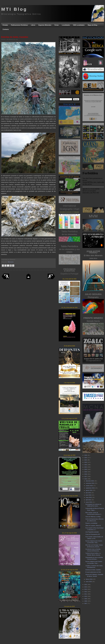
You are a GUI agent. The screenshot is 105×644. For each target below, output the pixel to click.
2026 (86, 455)
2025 (86, 458)
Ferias (57, 25)
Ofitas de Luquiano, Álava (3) (93, 526)
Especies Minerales (45, 25)
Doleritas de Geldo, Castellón (93, 570)
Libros (33, 25)
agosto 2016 (89, 490)
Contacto (6, 29)
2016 (86, 479)
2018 (86, 474)
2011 (86, 594)
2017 (86, 476)
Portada (5, 25)
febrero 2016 (89, 579)
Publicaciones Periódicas (19, 25)
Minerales (11, 262)
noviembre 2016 (90, 483)
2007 (86, 603)
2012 (86, 592)
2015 (86, 585)
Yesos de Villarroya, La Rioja (93, 517)
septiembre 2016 (90, 488)
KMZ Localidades (79, 25)
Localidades (66, 25)
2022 (86, 465)
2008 (86, 601)
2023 (86, 462)
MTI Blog (14, 9)
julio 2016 (88, 493)
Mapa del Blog (92, 25)
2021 (86, 467)
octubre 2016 (89, 486)
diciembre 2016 (90, 481)
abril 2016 (88, 500)
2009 (86, 599)
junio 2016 (89, 495)
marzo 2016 (89, 502)
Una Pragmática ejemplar (92, 532)
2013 (86, 589)
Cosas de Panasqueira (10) (93, 534)
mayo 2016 (89, 497)
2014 (86, 587)
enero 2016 (89, 582)
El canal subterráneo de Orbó (93, 572)
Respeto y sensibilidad (91, 523)
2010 (86, 596)
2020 (86, 469)
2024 (86, 460)
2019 (86, 472)
